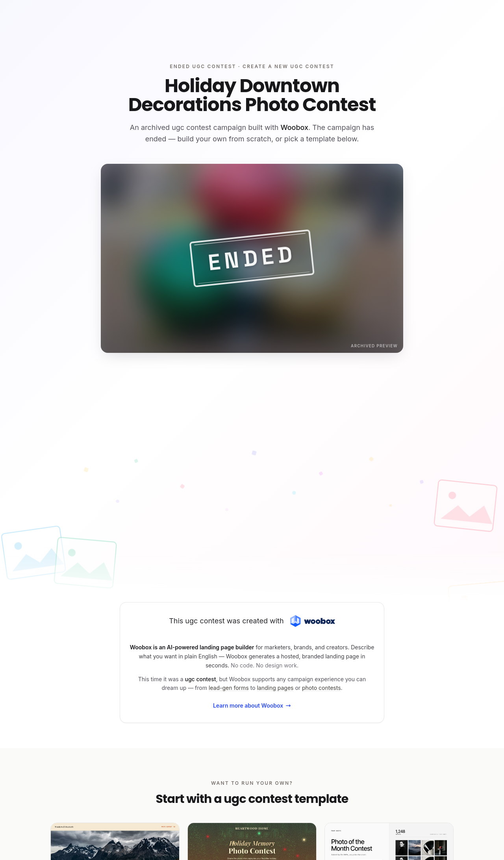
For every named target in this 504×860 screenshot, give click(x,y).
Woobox (295, 127)
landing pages (275, 688)
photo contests (321, 688)
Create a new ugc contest (288, 66)
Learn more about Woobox (252, 705)
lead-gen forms (229, 688)
